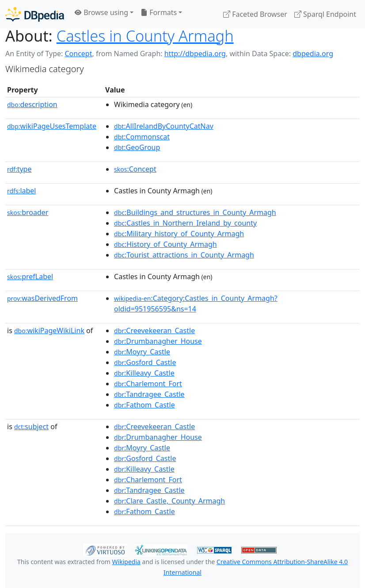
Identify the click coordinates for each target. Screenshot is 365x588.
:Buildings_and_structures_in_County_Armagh (195, 212)
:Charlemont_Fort (148, 384)
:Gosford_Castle (145, 362)
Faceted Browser (255, 14)
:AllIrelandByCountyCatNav (164, 126)
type (19, 169)
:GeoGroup (137, 147)
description (32, 104)
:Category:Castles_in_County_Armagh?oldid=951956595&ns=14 (196, 304)
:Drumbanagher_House (158, 341)
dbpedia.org (313, 54)
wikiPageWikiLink (49, 331)
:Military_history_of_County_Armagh (179, 234)
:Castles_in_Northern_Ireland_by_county (185, 223)
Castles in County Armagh (145, 36)
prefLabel (30, 277)
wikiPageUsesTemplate (52, 126)
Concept (78, 54)
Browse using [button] (101, 12)
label (22, 191)
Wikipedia (126, 562)
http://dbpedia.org (195, 54)
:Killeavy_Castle (144, 373)
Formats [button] (159, 12)
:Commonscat (142, 137)
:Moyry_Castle (142, 352)
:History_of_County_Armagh (165, 244)
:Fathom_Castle (144, 405)
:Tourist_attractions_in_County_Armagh (184, 255)
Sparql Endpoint (325, 14)
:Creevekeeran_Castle (154, 331)
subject (31, 427)
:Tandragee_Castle (149, 394)
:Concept (135, 169)
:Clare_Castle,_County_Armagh (169, 501)
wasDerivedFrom (42, 298)
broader (28, 212)
